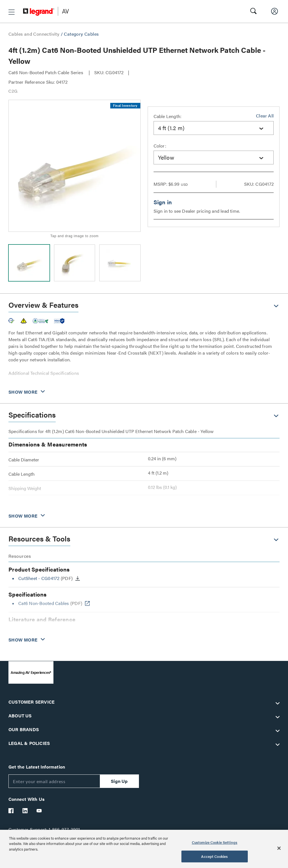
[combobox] (214, 128)
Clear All (265, 116)
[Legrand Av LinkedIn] (25, 811)
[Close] (279, 848)
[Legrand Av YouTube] (39, 811)
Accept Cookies (214, 856)
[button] (12, 12)
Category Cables (81, 34)
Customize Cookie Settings (215, 842)
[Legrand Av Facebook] (11, 811)
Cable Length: (168, 116)
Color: (160, 146)
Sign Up (119, 781)
